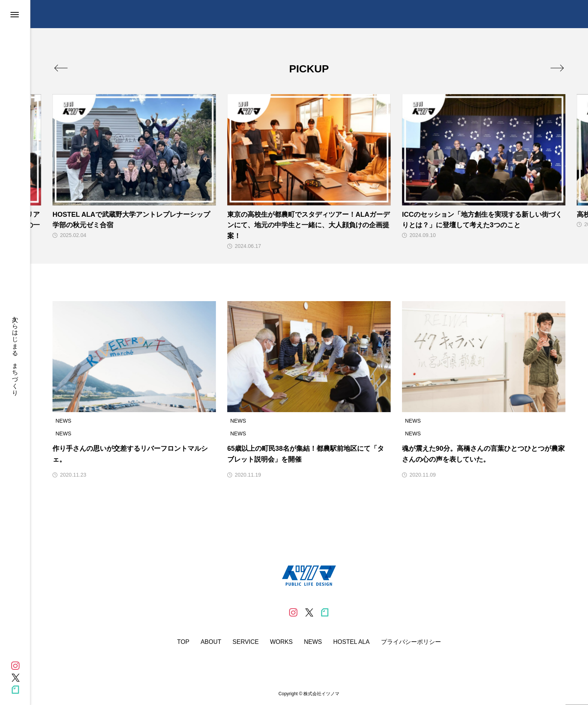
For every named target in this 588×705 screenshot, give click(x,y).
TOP (183, 642)
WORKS (281, 642)
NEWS (313, 642)
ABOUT (211, 642)
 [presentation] (557, 68)
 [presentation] (61, 68)
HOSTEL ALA (351, 642)
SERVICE (246, 642)
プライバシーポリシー (411, 642)
